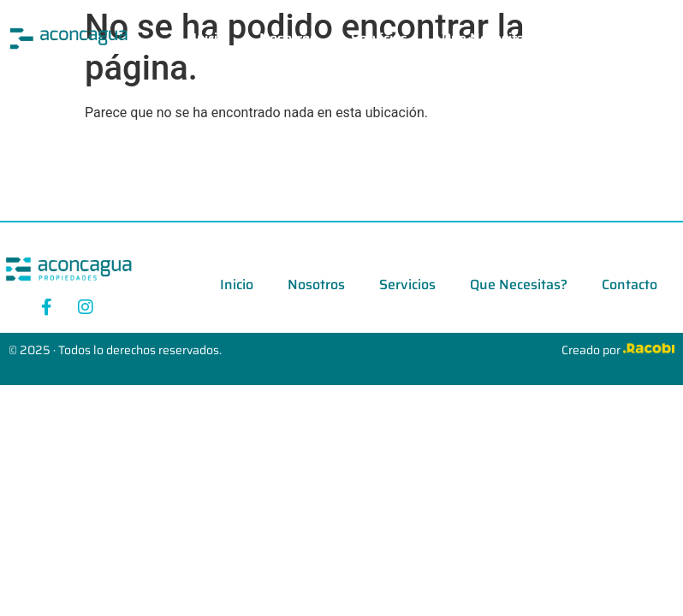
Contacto (600, 38)
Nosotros (288, 38)
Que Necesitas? (490, 38)
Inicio (209, 38)
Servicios (379, 38)
